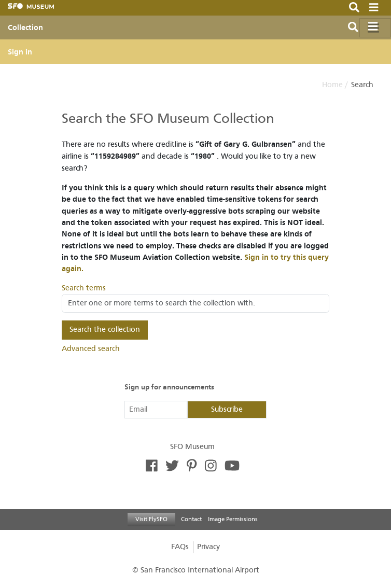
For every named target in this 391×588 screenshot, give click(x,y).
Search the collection (105, 330)
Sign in (20, 52)
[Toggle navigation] (375, 28)
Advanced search (91, 349)
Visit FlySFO (151, 519)
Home (332, 85)
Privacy (208, 547)
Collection (25, 27)
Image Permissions (233, 519)
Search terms (84, 288)
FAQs (180, 547)
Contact (191, 519)
